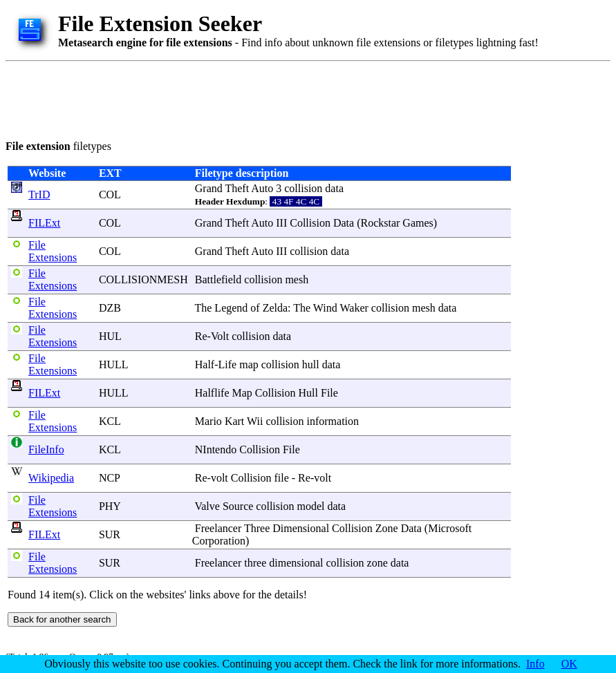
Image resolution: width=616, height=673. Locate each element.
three (255, 563)
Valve (207, 506)
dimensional (296, 563)
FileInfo (46, 449)
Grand (209, 188)
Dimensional (301, 528)
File (329, 393)
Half (205, 364)
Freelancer (218, 528)
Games (418, 223)
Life (228, 364)
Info (535, 664)
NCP (110, 478)
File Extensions (53, 251)
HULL (113, 364)
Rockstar (380, 223)
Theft (237, 188)
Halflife (212, 393)
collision (303, 188)
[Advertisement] (257, 98)
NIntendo (216, 449)
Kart (234, 421)
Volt (220, 336)
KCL (110, 421)
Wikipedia (51, 478)
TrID (39, 195)
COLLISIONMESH (143, 279)
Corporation (219, 541)
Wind (325, 308)
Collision (310, 223)
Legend (231, 308)
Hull (308, 393)
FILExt (44, 223)
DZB (110, 308)
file (281, 478)
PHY (110, 506)
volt (220, 478)
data (334, 188)
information (333, 421)
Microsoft (450, 528)
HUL (110, 336)
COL (110, 195)
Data (344, 223)
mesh (297, 279)
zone (377, 563)
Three (257, 528)
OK (569, 664)
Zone (387, 528)
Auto (262, 188)
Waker (354, 308)
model (310, 506)
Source (238, 506)
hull (311, 364)
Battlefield (218, 279)
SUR (110, 534)
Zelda (275, 308)
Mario (208, 421)
